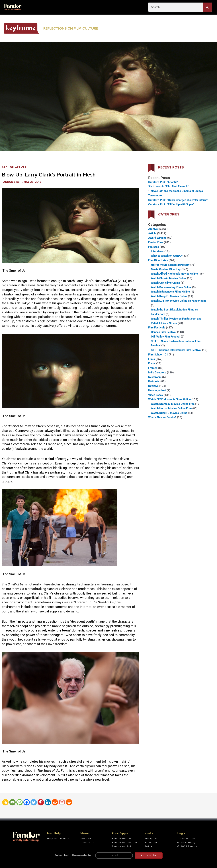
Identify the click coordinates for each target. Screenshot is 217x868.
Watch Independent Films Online (170, 292)
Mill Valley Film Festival (166, 337)
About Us (86, 839)
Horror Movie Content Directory (170, 265)
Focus (152, 363)
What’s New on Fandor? (162, 417)
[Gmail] (62, 802)
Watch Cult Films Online (165, 283)
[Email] (12, 802)
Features (154, 247)
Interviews (157, 251)
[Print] (69, 802)
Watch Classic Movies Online (169, 278)
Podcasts (154, 381)
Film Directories (158, 260)
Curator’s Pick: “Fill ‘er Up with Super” (171, 204)
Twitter (149, 846)
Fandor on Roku (123, 846)
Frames (153, 368)
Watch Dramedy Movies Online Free (173, 404)
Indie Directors (157, 373)
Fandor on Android (125, 843)
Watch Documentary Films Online (171, 287)
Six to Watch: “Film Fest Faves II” (168, 186)
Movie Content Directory (166, 269)
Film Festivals (157, 328)
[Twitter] (34, 802)
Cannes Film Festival (164, 332)
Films (152, 359)
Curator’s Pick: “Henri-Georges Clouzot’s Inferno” (178, 200)
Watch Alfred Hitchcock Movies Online (174, 274)
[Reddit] (55, 802)
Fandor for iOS (122, 839)
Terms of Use (186, 839)
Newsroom (155, 377)
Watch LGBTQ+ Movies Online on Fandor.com (178, 301)
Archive (8, 167)
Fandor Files (156, 242)
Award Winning (157, 238)
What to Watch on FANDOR (167, 256)
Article (21, 167)
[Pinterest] (41, 802)
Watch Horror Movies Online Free (171, 408)
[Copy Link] (5, 802)
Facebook (151, 843)
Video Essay (156, 395)
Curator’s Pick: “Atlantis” (163, 182)
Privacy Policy (186, 843)
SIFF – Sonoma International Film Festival (176, 350)
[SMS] (20, 802)
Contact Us (87, 843)
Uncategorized (157, 390)
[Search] (207, 7)
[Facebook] (27, 802)
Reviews (153, 386)
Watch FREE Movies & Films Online (169, 399)
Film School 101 (158, 355)
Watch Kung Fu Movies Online (169, 296)
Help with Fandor (58, 839)
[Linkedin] (48, 802)
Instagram (151, 839)
